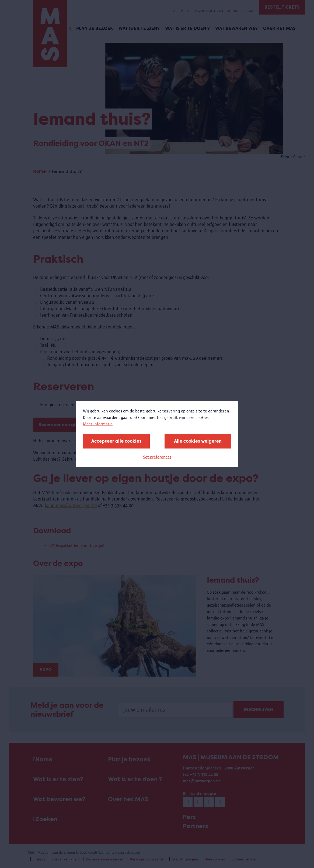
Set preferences (157, 457)
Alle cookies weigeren (198, 441)
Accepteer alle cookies (116, 441)
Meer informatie (98, 424)
